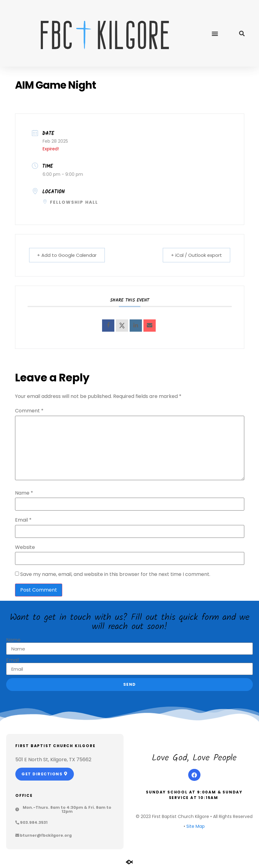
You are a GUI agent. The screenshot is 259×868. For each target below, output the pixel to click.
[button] (215, 33)
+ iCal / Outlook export (196, 255)
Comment (29, 411)
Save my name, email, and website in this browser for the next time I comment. (115, 574)
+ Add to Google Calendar (68, 255)
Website (25, 547)
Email (23, 520)
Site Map (196, 826)
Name (24, 493)
